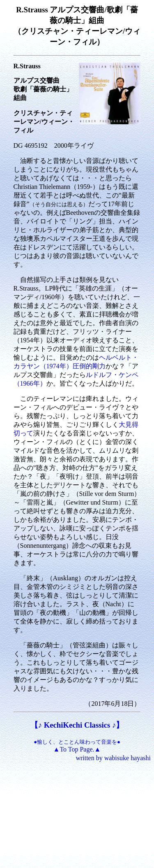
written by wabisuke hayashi (113, 758)
